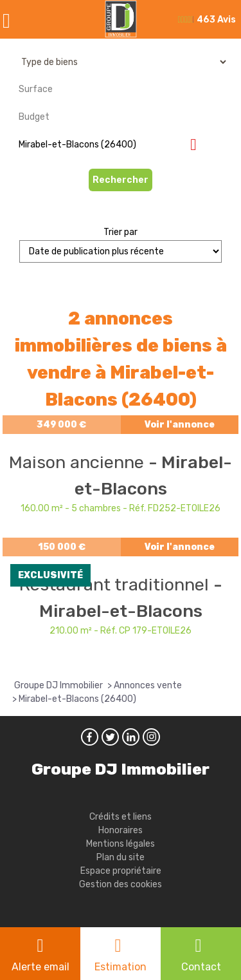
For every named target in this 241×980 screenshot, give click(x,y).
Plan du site (121, 857)
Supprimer (198, 144)
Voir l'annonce (180, 425)
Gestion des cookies (121, 884)
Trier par (121, 232)
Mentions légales (121, 844)
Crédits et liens (121, 817)
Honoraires (121, 830)
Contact (201, 967)
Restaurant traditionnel (116, 585)
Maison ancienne (79, 462)
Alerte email (40, 967)
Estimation (121, 967)
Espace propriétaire (121, 871)
